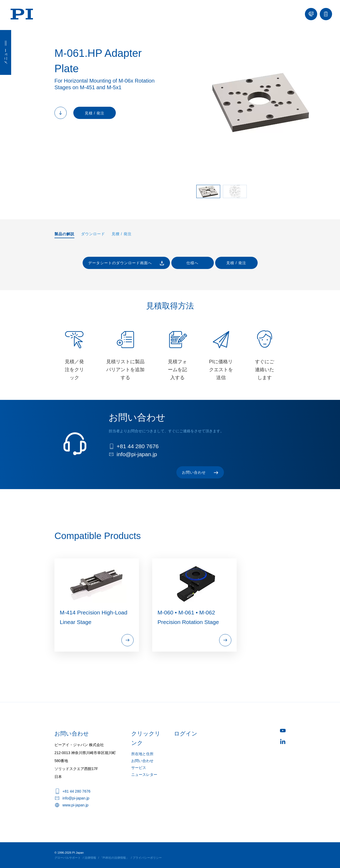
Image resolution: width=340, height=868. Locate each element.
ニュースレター (144, 775)
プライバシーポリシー (147, 858)
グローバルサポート (68, 858)
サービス (139, 768)
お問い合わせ (142, 761)
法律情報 (90, 858)
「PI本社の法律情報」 (114, 858)
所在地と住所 (142, 754)
